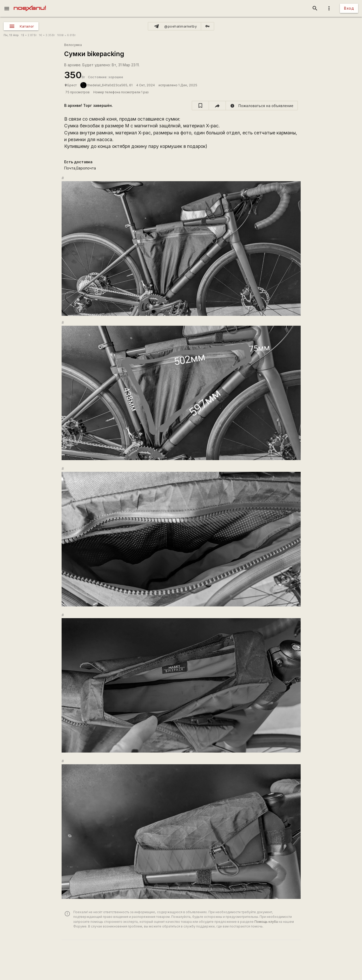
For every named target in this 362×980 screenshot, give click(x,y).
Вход (349, 8)
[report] (262, 106)
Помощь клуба (266, 922)
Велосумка (73, 45)
